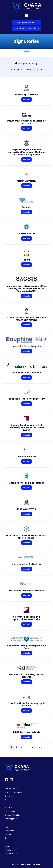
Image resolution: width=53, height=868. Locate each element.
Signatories (10, 796)
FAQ (7, 799)
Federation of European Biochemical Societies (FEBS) (26, 537)
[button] (46, 69)
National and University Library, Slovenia (26, 676)
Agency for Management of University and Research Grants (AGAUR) (27, 428)
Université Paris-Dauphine (27, 346)
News (7, 827)
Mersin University (26, 181)
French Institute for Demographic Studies (26, 704)
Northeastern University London (27, 590)
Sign (7, 838)
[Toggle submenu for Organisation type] (41, 70)
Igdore (27, 260)
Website (27, 99)
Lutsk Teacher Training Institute (26, 483)
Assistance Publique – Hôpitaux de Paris (26, 647)
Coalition (9, 808)
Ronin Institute (27, 233)
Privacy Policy (11, 850)
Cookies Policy (11, 853)
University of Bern (27, 456)
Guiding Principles (12, 815)
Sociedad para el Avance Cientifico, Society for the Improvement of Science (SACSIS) (27, 289)
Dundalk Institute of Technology (27, 399)
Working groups (12, 819)
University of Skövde (27, 94)
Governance (10, 812)
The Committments (14, 792)
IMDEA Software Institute (27, 732)
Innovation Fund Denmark (27, 372)
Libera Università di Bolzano (27, 564)
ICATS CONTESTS (27, 509)
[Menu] (26, 15)
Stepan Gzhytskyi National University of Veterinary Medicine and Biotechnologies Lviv (27, 152)
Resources (9, 831)
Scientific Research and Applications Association (27, 618)
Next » (39, 747)
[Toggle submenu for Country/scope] (21, 70)
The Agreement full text (15, 789)
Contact (9, 834)
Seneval (26, 207)
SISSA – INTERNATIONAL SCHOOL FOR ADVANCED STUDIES (26, 319)
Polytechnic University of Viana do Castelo (27, 122)
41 (32, 747)
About (8, 846)
